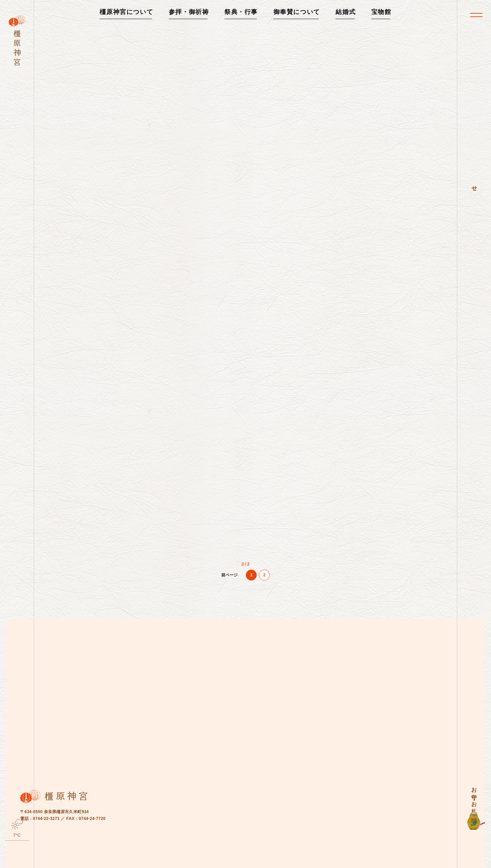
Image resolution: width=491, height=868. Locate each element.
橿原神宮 (407, 858)
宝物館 (381, 12)
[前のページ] (229, 593)
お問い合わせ (153, 858)
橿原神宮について (126, 12)
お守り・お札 (474, 794)
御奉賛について (297, 12)
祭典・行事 (241, 12)
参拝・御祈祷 (189, 12)
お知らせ (85, 858)
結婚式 (346, 12)
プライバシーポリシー (197, 858)
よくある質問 (117, 858)
